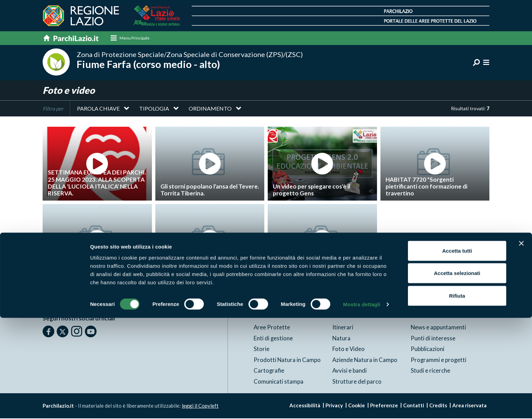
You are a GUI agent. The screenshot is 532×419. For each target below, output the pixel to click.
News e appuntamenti (439, 328)
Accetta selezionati (457, 374)
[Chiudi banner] (521, 344)
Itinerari (343, 328)
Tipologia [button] (154, 109)
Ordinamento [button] (210, 109)
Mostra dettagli (362, 405)
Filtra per (53, 110)
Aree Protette (272, 328)
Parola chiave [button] (98, 109)
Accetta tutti (457, 352)
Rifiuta (457, 397)
